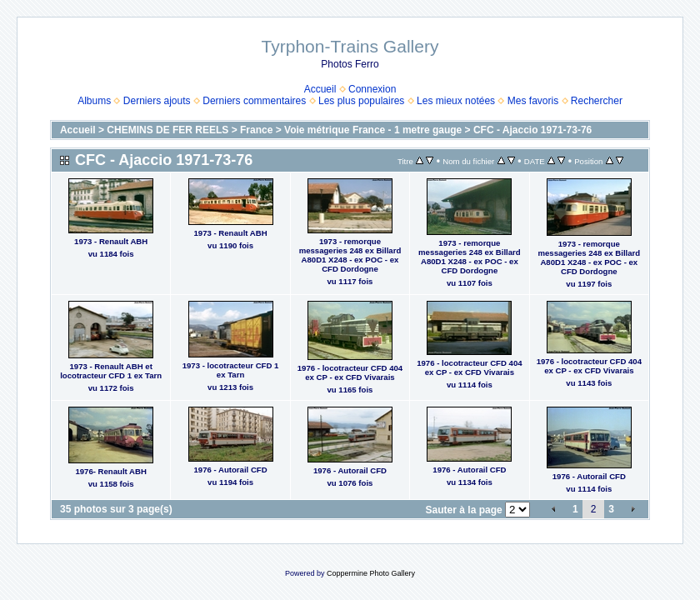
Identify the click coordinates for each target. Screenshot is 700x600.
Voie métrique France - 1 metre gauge (373, 130)
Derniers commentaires (254, 101)
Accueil (320, 89)
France (256, 130)
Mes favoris (533, 101)
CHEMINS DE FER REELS (167, 130)
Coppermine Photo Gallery (371, 573)
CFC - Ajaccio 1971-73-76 (532, 130)
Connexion (372, 89)
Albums (94, 101)
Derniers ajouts (157, 101)
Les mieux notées (456, 101)
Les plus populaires (361, 101)
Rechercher (597, 101)
